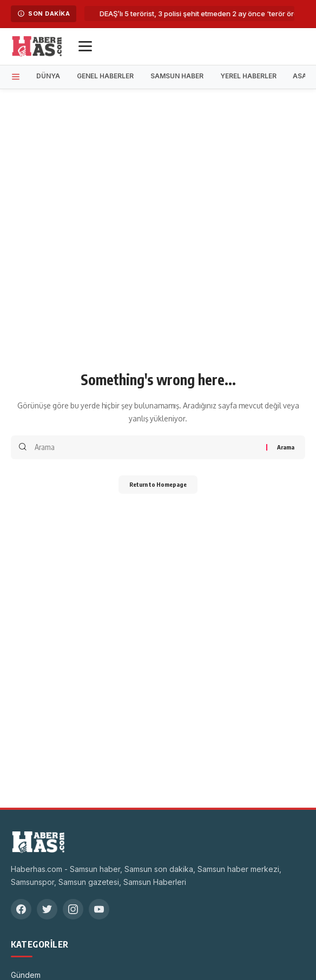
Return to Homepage (158, 484)
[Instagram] (73, 909)
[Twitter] (47, 909)
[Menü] (85, 46)
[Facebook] (21, 909)
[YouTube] (99, 909)
